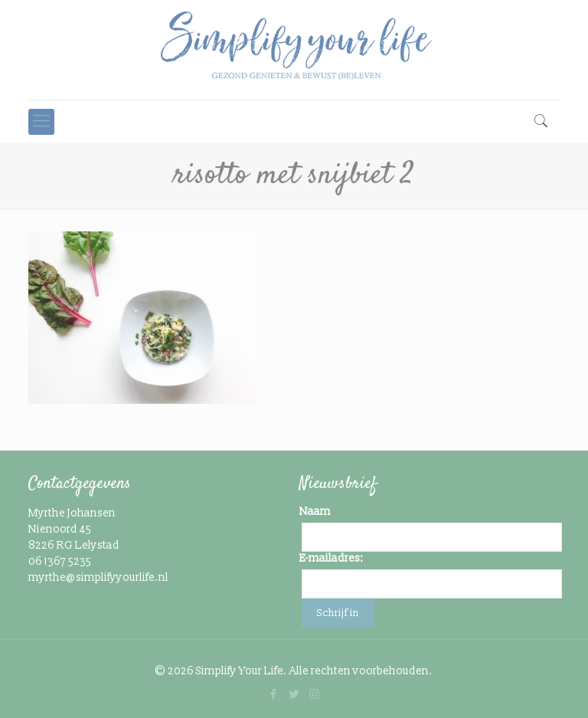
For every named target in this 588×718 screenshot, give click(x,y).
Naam (315, 511)
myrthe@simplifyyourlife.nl (98, 577)
